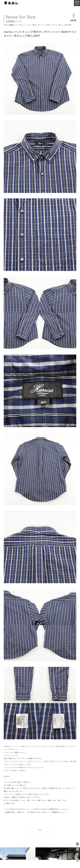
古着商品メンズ (13, 25)
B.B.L (11, 3)
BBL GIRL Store (77, 855)
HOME (6, 25)
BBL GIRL (77, 860)
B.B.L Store (77, 844)
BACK (40, 830)
